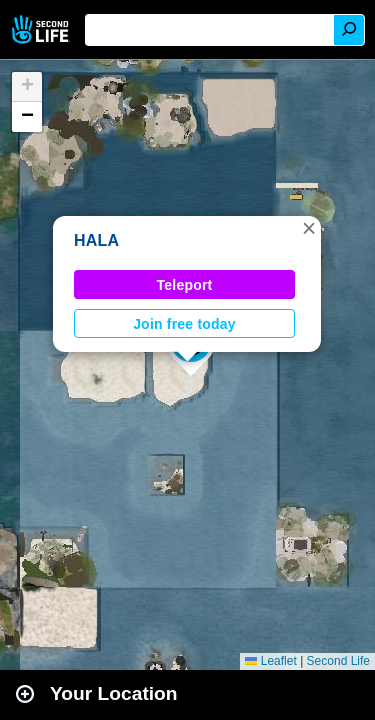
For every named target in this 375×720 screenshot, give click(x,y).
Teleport (185, 285)
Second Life (42, 29)
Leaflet (270, 661)
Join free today (184, 324)
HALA (96, 240)
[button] (309, 228)
